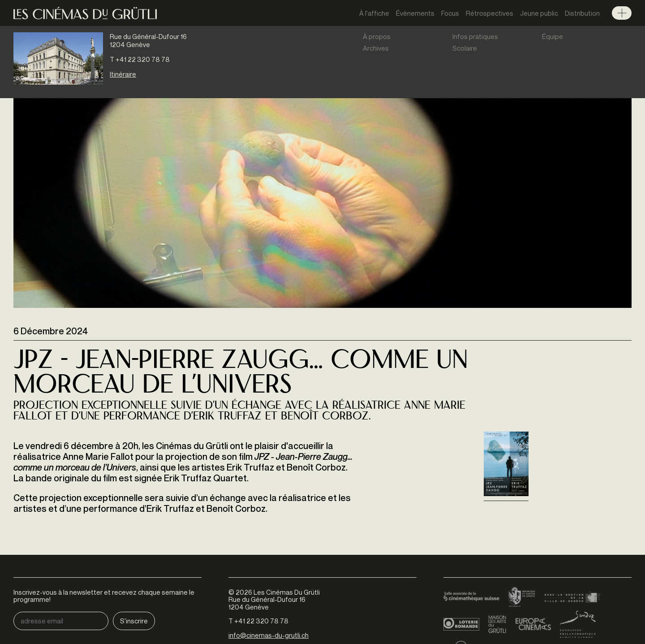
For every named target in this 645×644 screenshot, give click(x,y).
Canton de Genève (522, 597)
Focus (450, 13)
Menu (622, 13)
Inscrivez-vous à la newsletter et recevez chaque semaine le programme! (104, 596)
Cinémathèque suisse (471, 597)
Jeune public (539, 13)
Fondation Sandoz (578, 624)
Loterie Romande (461, 624)
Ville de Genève (572, 597)
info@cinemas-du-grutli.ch (269, 635)
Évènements (415, 13)
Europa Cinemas (533, 624)
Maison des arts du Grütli (497, 624)
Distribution (582, 13)
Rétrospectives (490, 13)
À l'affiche (374, 13)
